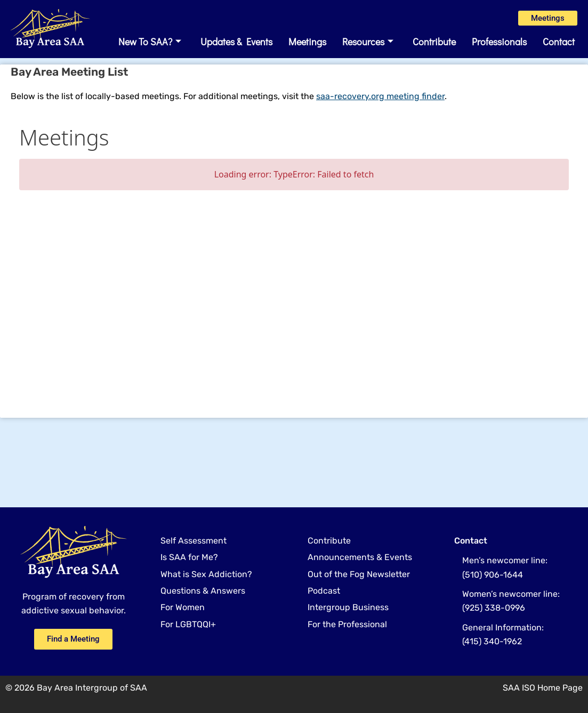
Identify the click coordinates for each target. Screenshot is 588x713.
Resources (368, 46)
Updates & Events (236, 46)
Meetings (307, 46)
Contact (559, 46)
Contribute (434, 46)
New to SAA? (150, 46)
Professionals (499, 46)
